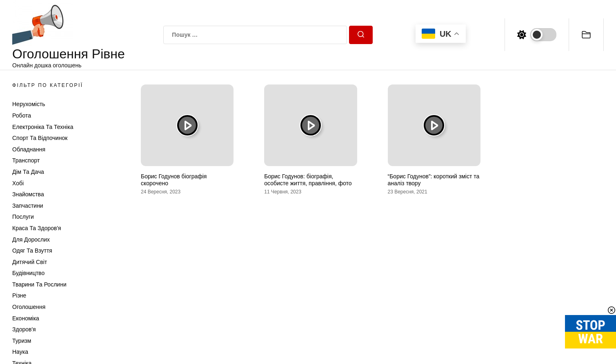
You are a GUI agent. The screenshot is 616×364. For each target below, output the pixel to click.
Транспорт (26, 160)
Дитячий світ (30, 262)
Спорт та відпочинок (40, 138)
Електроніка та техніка (43, 127)
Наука (20, 352)
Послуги (23, 217)
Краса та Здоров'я (37, 228)
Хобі (18, 183)
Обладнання (29, 149)
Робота (22, 115)
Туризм (22, 341)
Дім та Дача (28, 172)
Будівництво (28, 273)
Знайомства (28, 194)
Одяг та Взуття (32, 251)
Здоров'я (24, 329)
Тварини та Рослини (39, 284)
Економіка (26, 318)
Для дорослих (31, 240)
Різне (19, 295)
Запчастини (28, 206)
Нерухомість (29, 104)
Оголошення (29, 307)
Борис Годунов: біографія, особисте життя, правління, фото (308, 180)
